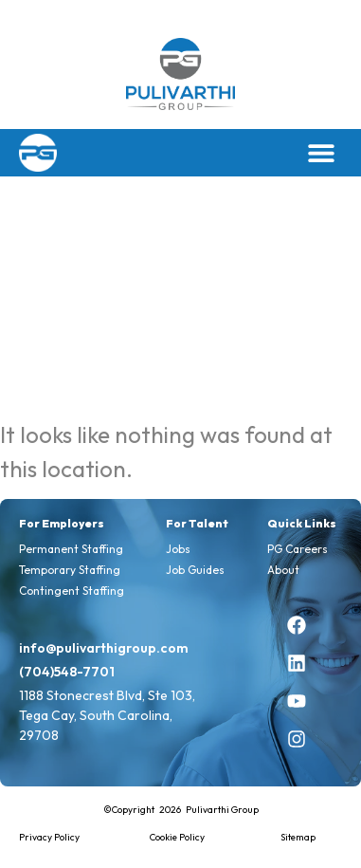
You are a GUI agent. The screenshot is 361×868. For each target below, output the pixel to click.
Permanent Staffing (71, 549)
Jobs (178, 549)
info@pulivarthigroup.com (104, 648)
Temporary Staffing (70, 570)
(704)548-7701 (67, 672)
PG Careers (298, 549)
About (283, 570)
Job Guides (195, 570)
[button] (321, 152)
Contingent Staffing (72, 591)
